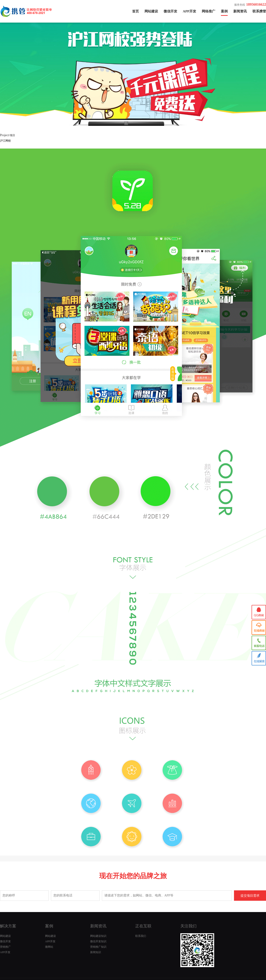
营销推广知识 (98, 947)
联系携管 (259, 11)
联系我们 (141, 936)
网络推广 (209, 11)
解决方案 (8, 926)
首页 (135, 11)
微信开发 (170, 11)
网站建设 (151, 11)
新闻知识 (96, 952)
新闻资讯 (240, 11)
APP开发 (189, 11)
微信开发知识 (98, 941)
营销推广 (5, 947)
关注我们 (188, 926)
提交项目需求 (250, 896)
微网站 (49, 947)
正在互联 (143, 926)
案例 (224, 11)
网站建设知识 (98, 936)
